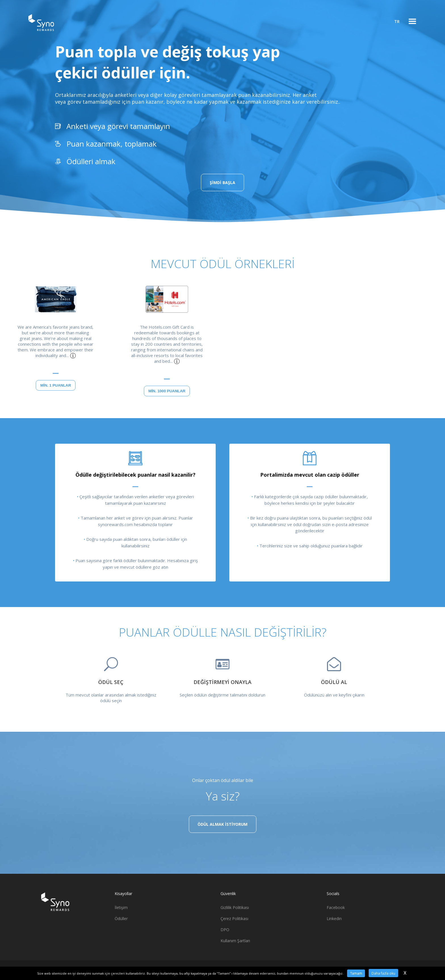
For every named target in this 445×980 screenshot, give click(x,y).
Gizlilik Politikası (235, 907)
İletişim (121, 907)
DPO (225, 930)
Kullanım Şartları (235, 941)
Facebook (336, 907)
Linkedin (334, 919)
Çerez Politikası (234, 919)
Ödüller (121, 919)
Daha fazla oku (383, 973)
